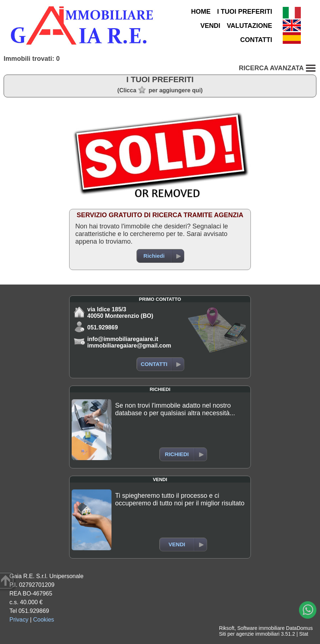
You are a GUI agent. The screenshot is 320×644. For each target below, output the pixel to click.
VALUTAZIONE (249, 26)
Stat (304, 634)
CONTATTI (256, 40)
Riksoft (227, 628)
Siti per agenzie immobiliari (249, 634)
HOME (201, 12)
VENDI (210, 26)
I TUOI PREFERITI (245, 12)
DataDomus (299, 628)
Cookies (44, 620)
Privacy (19, 620)
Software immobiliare (261, 628)
